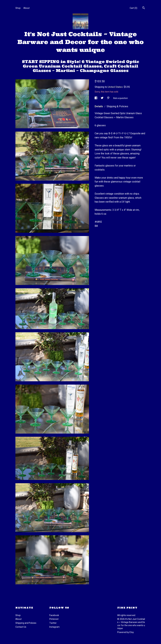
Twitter (53, 623)
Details (99, 106)
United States (115, 87)
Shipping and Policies (26, 623)
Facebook (54, 615)
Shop (18, 8)
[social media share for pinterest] (109, 98)
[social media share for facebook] (96, 98)
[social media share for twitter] (102, 98)
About (26, 8)
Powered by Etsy (126, 632)
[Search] (144, 8)
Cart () (133, 8)
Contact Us (21, 627)
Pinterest (54, 619)
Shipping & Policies (117, 106)
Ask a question (121, 98)
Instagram (54, 627)
